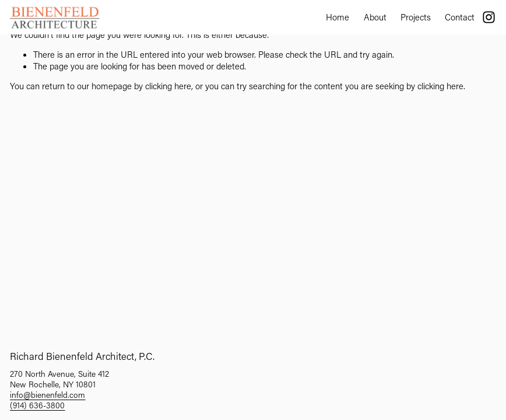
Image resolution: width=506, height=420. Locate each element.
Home (338, 17)
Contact (460, 17)
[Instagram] (489, 17)
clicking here (168, 86)
